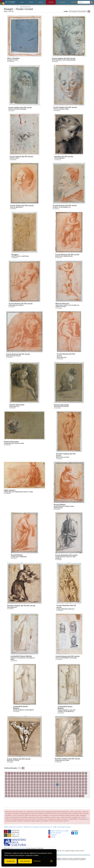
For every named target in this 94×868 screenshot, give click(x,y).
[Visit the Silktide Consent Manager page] (51, 861)
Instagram (52, 835)
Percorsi (75, 2)
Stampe (31, 2)
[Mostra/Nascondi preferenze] (37, 861)
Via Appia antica (25, 7)
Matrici (41, 2)
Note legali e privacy (64, 827)
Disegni (51, 2)
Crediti (54, 827)
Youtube (52, 837)
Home (22, 2)
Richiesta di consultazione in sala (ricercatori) (37, 827)
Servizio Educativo (55, 833)
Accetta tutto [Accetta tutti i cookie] (11, 861)
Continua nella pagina (11, 768)
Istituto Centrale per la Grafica (13, 827)
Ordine (66, 11)
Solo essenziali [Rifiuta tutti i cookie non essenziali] (25, 861)
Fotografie (62, 2)
